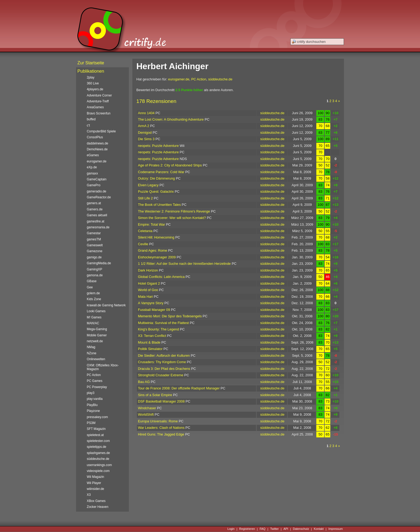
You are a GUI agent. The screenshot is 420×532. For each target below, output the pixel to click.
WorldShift (146, 414)
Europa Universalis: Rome (158, 421)
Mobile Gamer (97, 335)
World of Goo (148, 290)
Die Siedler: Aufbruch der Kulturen (164, 356)
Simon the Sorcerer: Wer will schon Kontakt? (172, 218)
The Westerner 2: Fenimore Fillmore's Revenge (174, 211)
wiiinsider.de (95, 489)
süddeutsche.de (220, 79)
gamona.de (95, 275)
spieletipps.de (97, 447)
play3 (91, 393)
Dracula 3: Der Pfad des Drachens (164, 369)
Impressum (336, 529)
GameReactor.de (99, 197)
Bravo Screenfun (99, 113)
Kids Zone (94, 299)
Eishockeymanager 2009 (157, 257)
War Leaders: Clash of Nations (161, 428)
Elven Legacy (148, 185)
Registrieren (247, 529)
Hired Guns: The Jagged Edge (161, 434)
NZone (92, 353)
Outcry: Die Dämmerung (156, 178)
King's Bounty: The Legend (158, 329)
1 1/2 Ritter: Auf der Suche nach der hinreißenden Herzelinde (184, 264)
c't (88, 125)
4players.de (95, 89)
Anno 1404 (146, 113)
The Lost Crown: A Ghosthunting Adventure (171, 119)
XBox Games (96, 501)
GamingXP (94, 269)
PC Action (199, 79)
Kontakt (319, 529)
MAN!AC (93, 323)
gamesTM (94, 239)
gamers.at (94, 203)
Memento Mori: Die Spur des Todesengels (170, 316)
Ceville (143, 244)
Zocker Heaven (98, 507)
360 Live (93, 83)
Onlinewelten (96, 359)
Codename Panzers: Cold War (161, 172)
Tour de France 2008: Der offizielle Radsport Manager (179, 388)
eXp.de (92, 167)
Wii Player (94, 483)
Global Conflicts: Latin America (161, 277)
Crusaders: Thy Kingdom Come (162, 362)
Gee (90, 287)
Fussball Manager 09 (154, 310)
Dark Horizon (148, 270)
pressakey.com (97, 417)
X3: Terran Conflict (152, 336)
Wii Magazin (95, 477)
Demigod (145, 133)
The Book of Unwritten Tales (159, 205)
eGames (93, 155)
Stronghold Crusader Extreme (161, 375)
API (286, 529)
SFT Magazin (96, 429)
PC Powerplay (97, 387)
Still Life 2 (145, 198)
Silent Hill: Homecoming (156, 237)
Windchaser (147, 408)
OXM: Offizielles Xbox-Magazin (103, 367)
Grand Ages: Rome (153, 250)
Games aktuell (97, 215)
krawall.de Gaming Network (106, 305)
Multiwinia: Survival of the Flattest (163, 323)
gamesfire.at (95, 221)
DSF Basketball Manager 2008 (161, 401)
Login (231, 529)
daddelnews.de (97, 143)
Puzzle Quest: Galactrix (156, 191)
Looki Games (96, 311)
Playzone (93, 411)
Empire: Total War (151, 224)
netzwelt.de (95, 341)
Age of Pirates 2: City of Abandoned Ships (170, 165)
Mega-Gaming (97, 329)
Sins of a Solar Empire (155, 395)
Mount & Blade (149, 342)
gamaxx (92, 173)
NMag (91, 347)
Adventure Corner (99, 95)
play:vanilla (95, 399)
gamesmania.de (98, 227)
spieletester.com (98, 441)
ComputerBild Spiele (101, 131)
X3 (89, 495)
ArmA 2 (144, 126)
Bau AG (144, 382)
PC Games (95, 381)
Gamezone (95, 251)
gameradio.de (97, 191)
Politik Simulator (150, 349)
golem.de (93, 293)
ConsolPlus (95, 137)
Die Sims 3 (146, 139)
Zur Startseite (91, 63)
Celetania (145, 231)
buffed (91, 119)
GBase (92, 281)
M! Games (94, 317)
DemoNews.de (97, 149)
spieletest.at (95, 435)
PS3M (91, 423)
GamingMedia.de (99, 263)
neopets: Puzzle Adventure (158, 146)
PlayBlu (92, 405)
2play (91, 77)
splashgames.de (98, 453)
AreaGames (95, 107)
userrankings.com (99, 465)
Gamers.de (95, 209)
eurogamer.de (179, 79)
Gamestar (94, 233)
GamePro (94, 185)
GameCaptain (97, 179)
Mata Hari (145, 297)
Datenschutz (301, 529)
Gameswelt (95, 245)
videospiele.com (98, 471)
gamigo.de (94, 257)
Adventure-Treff (98, 101)
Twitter (275, 529)
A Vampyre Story (151, 303)
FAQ (262, 529)
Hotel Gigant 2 (149, 283)
